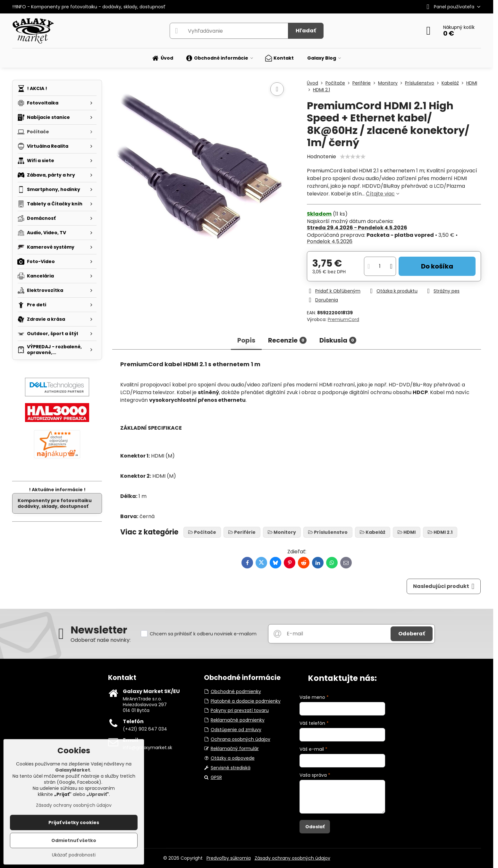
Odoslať (315, 827)
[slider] (353, 157)
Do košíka (437, 266)
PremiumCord (343, 319)
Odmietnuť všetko (74, 840)
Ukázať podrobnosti (74, 855)
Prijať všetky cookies (74, 823)
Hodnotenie (321, 157)
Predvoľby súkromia (229, 858)
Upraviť (98, 794)
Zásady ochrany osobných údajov (292, 858)
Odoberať (412, 634)
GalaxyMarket (73, 770)
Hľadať (306, 31)
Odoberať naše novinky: (101, 640)
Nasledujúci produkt (444, 586)
